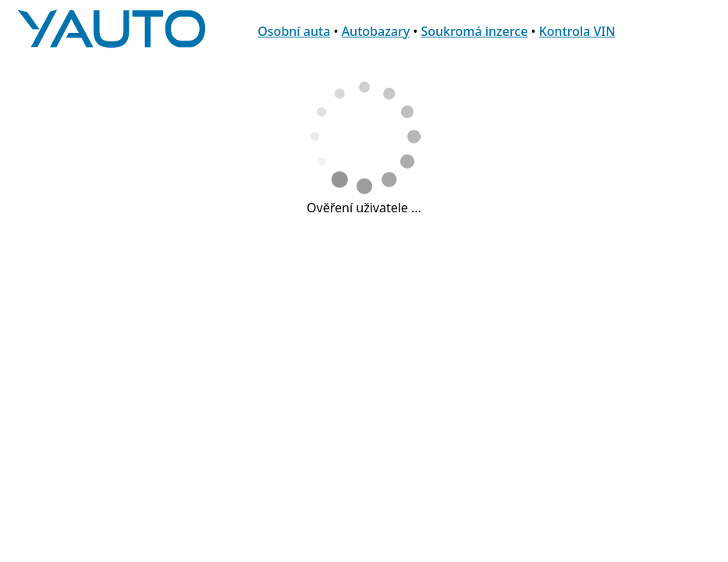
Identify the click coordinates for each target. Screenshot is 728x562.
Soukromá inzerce (474, 31)
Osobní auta (294, 31)
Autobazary (376, 31)
